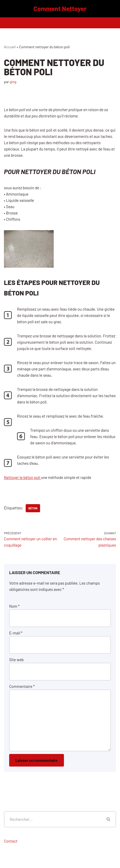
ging (13, 82)
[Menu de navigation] (60, 23)
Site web (17, 660)
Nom (14, 606)
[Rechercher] (53, 819)
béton (33, 508)
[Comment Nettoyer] (60, 9)
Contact (11, 841)
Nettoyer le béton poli (22, 477)
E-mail (16, 633)
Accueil (10, 47)
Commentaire (22, 686)
